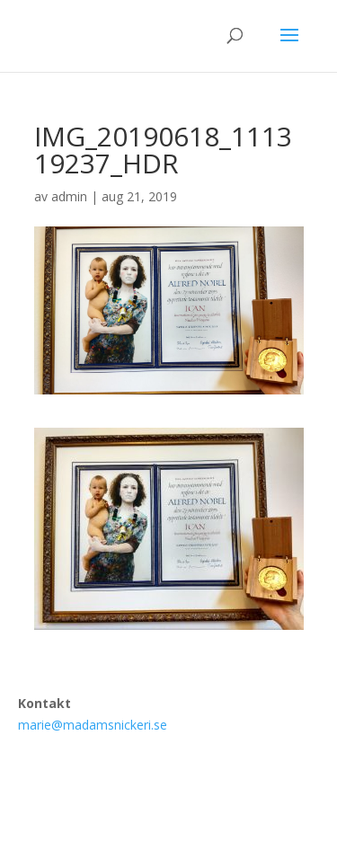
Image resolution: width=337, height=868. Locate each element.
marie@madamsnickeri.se (93, 725)
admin (69, 196)
